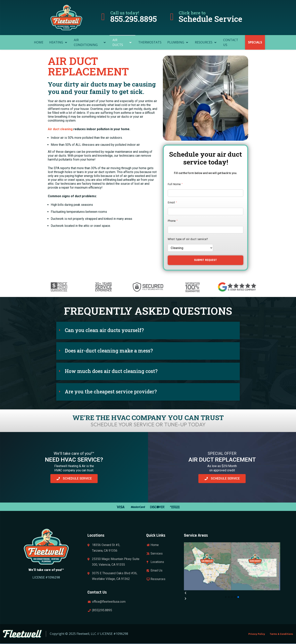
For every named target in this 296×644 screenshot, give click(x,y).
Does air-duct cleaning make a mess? (109, 351)
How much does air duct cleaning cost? (111, 371)
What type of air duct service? (188, 239)
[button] (148, 330)
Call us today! (125, 13)
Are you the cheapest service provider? (111, 392)
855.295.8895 (134, 19)
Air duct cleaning (60, 129)
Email (172, 203)
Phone (173, 221)
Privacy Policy (257, 634)
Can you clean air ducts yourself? (104, 330)
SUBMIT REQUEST (206, 260)
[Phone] (206, 230)
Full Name (175, 184)
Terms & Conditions (281, 634)
